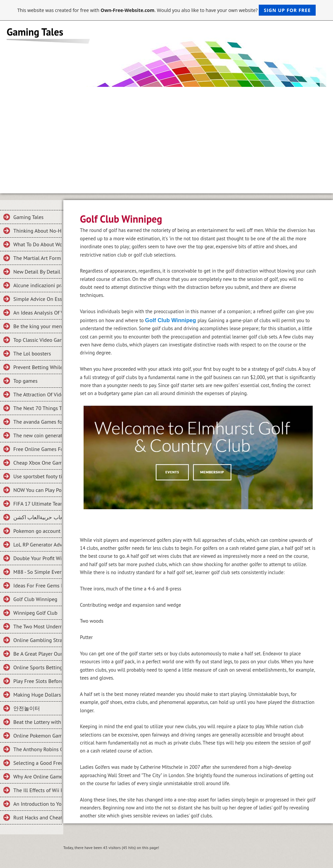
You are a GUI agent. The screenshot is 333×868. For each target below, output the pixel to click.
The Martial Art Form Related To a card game (37, 258)
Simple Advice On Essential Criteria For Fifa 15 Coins (37, 299)
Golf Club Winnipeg (35, 599)
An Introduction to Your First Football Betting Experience (37, 804)
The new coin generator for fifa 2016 (37, 435)
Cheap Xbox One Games (37, 463)
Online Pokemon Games (37, 736)
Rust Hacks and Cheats (37, 817)
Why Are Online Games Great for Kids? (37, 776)
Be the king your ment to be (37, 326)
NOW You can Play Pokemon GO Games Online (37, 490)
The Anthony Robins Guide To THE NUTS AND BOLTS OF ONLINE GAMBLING (37, 749)
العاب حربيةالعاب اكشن (37, 517)
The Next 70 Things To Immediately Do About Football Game (37, 408)
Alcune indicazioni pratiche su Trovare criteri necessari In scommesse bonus (37, 285)
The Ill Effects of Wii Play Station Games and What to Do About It (37, 790)
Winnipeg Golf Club (35, 613)
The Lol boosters (32, 353)
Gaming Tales (28, 217)
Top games (25, 381)
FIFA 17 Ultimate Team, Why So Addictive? (37, 504)
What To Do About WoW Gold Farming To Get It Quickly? (37, 244)
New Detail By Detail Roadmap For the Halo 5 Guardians (37, 272)
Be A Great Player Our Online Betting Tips (37, 654)
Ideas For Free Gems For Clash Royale (37, 585)
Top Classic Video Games (37, 340)
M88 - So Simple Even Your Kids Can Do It (37, 572)
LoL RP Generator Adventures (37, 544)
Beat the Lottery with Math (37, 722)
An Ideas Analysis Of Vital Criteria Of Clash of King (37, 313)
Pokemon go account (37, 531)
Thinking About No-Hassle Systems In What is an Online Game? (37, 231)
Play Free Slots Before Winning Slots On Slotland (37, 681)
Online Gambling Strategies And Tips (37, 640)
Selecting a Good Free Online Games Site (37, 763)
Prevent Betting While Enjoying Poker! (37, 367)
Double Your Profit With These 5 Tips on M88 (37, 558)
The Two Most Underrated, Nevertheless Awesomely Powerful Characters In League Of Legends (37, 626)
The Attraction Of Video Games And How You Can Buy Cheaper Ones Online (37, 394)
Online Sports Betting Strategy (37, 667)
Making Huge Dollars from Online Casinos (37, 695)
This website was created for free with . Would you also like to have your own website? (166, 10)
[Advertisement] (166, 137)
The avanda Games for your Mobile (37, 422)
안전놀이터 (27, 708)
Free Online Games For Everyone (37, 449)
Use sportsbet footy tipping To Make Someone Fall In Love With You (37, 476)
